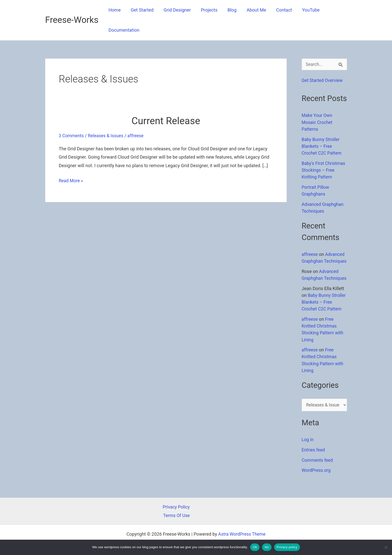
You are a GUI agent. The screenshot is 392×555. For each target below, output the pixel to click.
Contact (277, 10)
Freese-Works (72, 20)
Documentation (124, 30)
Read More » (71, 181)
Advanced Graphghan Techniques (324, 261)
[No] (386, 547)
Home (114, 10)
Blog (228, 10)
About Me (251, 10)
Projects (206, 10)
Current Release (166, 121)
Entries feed (314, 463)
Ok (255, 547)
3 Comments (72, 136)
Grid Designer (175, 10)
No (267, 547)
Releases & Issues (107, 136)
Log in (308, 452)
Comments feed (318, 473)
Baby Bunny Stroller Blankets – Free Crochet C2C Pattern (322, 146)
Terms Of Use (176, 515)
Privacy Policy (176, 507)
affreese (310, 254)
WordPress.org (317, 483)
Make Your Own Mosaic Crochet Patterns (318, 122)
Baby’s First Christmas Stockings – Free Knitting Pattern (324, 170)
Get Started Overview (323, 81)
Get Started (141, 10)
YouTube (303, 10)
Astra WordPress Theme (242, 534)
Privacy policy (287, 547)
